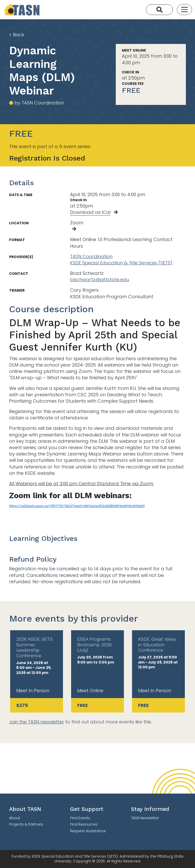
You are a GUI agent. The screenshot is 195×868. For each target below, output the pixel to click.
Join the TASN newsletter (37, 722)
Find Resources (84, 824)
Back (17, 35)
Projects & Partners (26, 824)
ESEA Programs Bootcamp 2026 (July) (94, 644)
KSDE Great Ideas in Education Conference (157, 644)
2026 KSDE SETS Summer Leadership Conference (34, 647)
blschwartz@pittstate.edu (100, 280)
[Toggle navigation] (184, 10)
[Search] (159, 10)
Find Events (80, 818)
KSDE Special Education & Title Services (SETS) (121, 263)
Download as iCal (90, 212)
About (15, 818)
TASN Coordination (91, 256)
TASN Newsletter (145, 818)
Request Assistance (88, 831)
